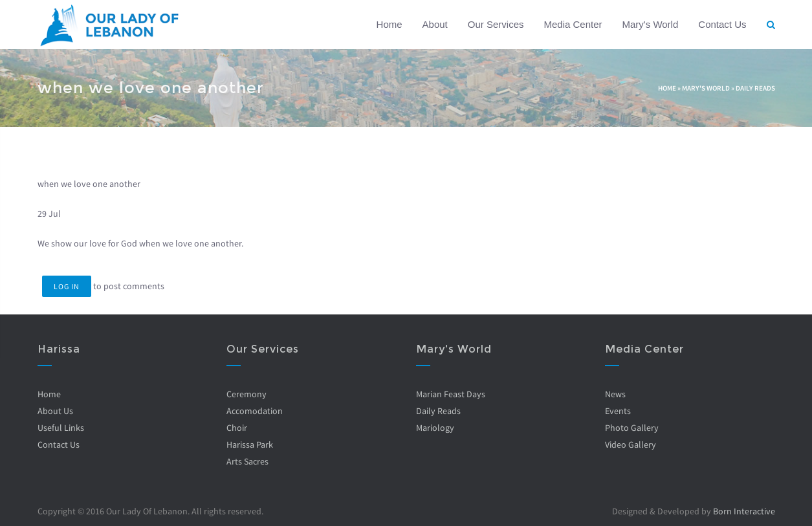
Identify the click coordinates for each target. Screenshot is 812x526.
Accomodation (255, 411)
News (615, 394)
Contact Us (722, 24)
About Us (55, 411)
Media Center (573, 24)
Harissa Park (250, 444)
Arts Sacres (247, 461)
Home (390, 24)
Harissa (59, 349)
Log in (67, 286)
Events (618, 411)
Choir (237, 428)
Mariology (435, 428)
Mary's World (651, 24)
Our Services (496, 24)
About (435, 24)
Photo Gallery (632, 428)
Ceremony (247, 394)
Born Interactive (744, 511)
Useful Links (61, 428)
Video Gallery (631, 444)
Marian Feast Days (451, 394)
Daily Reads (755, 88)
